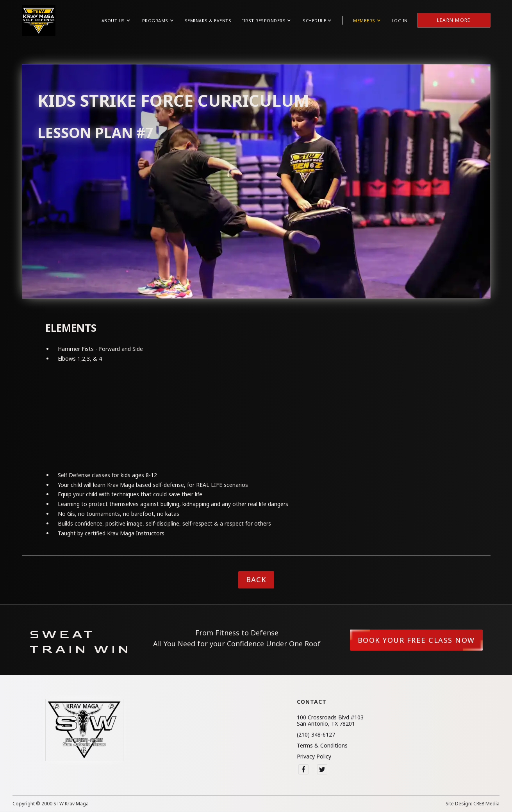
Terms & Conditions (322, 746)
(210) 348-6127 (316, 735)
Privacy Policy (314, 757)
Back (256, 579)
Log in (400, 21)
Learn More (454, 20)
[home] (39, 20)
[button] (116, 21)
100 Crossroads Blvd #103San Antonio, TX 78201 (330, 721)
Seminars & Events (208, 21)
